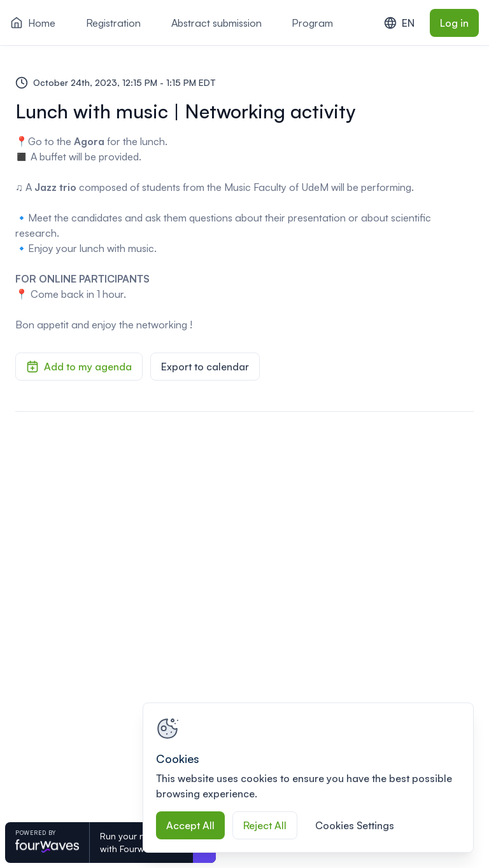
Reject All (265, 825)
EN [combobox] (399, 23)
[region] (308, 778)
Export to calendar (205, 367)
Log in (454, 23)
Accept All (190, 825)
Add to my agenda (79, 367)
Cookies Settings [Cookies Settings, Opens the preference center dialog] (355, 825)
